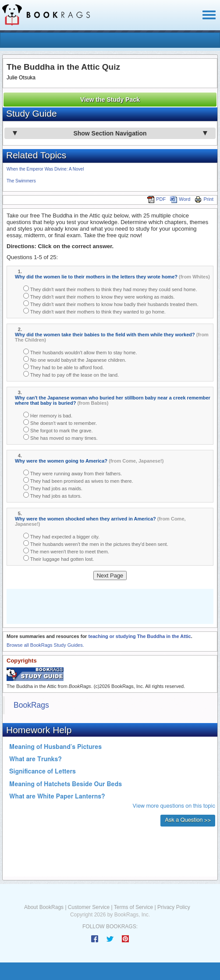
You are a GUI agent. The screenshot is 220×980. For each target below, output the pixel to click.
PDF (156, 199)
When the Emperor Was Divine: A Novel (45, 169)
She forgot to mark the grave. (58, 430)
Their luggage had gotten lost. (59, 558)
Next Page (110, 576)
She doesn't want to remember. (60, 422)
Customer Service (89, 907)
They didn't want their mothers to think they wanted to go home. (94, 311)
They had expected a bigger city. (61, 536)
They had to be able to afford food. (64, 367)
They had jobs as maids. (53, 488)
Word (180, 199)
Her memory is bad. (48, 415)
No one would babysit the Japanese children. (75, 359)
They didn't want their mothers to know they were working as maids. (99, 296)
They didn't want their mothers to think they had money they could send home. (110, 289)
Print (204, 199)
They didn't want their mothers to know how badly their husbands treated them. (111, 304)
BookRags (31, 705)
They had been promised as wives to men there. (78, 480)
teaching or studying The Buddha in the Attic (139, 636)
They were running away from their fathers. (73, 473)
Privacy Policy (174, 907)
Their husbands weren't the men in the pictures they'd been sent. (96, 543)
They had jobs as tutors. (52, 495)
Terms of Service (133, 907)
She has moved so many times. (60, 437)
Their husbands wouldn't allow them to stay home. (80, 352)
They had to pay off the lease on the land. (71, 374)
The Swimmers (21, 181)
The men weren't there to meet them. (66, 551)
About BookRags (44, 907)
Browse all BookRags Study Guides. (45, 645)
